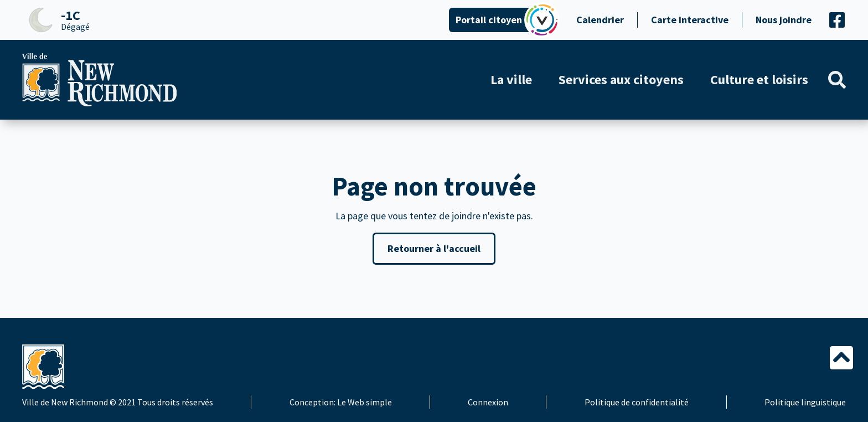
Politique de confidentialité (637, 402)
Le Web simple (365, 402)
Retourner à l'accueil (434, 248)
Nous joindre (784, 20)
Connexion (488, 402)
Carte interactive (690, 20)
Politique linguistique (805, 402)
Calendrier (600, 20)
